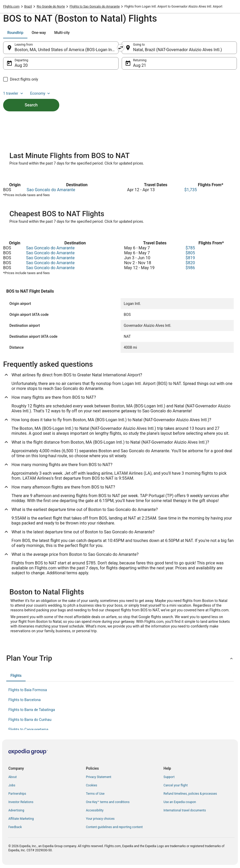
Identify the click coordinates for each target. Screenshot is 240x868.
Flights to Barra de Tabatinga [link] (32, 710)
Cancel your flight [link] (176, 785)
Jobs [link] (12, 785)
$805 (190, 253)
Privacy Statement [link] (99, 777)
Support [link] (169, 777)
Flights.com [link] (11, 7)
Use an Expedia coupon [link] (180, 802)
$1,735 (191, 190)
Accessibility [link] (95, 810)
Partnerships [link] (17, 794)
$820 (190, 263)
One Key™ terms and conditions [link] (108, 802)
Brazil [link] (28, 7)
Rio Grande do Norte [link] (51, 7)
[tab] (15, 33)
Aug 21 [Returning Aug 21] (140, 65)
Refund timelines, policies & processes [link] (190, 794)
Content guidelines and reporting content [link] (114, 827)
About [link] (13, 777)
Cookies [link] (92, 785)
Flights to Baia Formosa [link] (28, 690)
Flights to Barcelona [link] (25, 700)
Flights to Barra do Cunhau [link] (30, 720)
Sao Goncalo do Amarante (51, 190)
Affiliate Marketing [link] (21, 819)
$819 (190, 258)
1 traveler (14, 93)
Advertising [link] (16, 810)
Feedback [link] (15, 827)
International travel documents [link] (185, 810)
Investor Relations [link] (21, 802)
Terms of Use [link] (95, 794)
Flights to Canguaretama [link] (28, 730)
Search (31, 105)
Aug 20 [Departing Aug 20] (21, 65)
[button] (120, 658)
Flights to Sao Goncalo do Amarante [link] (95, 7)
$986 (190, 268)
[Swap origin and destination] (121, 48)
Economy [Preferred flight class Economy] (41, 93)
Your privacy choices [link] (100, 819)
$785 (190, 248)
